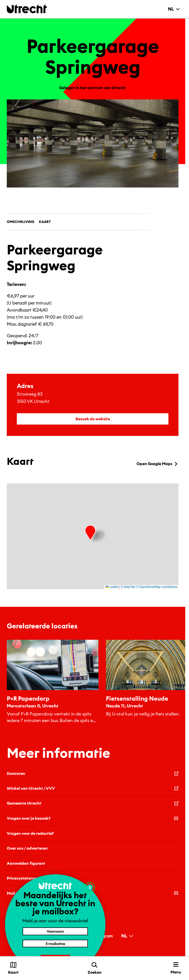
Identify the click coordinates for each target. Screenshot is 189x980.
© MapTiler (128, 587)
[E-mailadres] (55, 944)
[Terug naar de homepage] (27, 9)
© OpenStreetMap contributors (157, 587)
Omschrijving (21, 222)
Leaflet (112, 587)
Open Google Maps (157, 464)
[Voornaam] (55, 931)
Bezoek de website (93, 419)
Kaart (45, 222)
